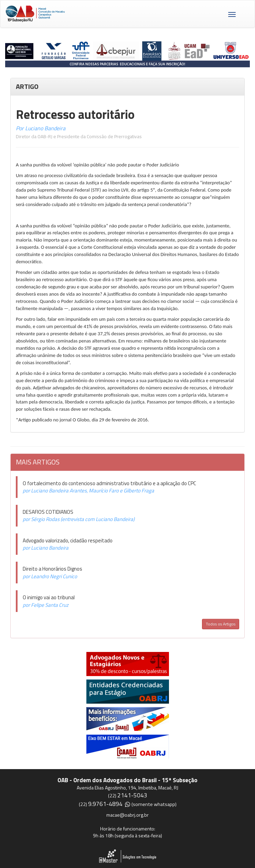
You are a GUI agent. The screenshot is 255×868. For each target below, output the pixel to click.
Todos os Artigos (221, 624)
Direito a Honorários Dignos (52, 569)
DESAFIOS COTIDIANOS (48, 512)
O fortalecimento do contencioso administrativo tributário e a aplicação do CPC (109, 483)
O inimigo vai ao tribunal (49, 597)
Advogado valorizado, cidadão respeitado (68, 540)
